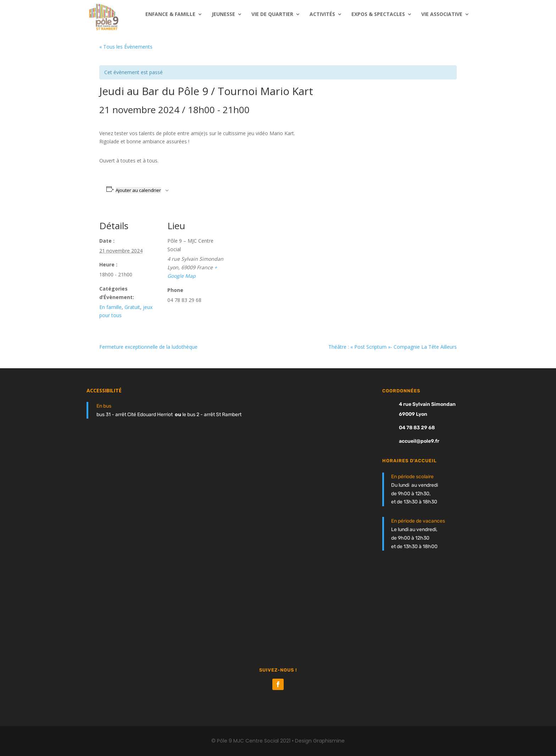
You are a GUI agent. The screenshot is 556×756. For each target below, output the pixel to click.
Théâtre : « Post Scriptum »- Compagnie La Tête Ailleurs (393, 347)
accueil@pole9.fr (419, 441)
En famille (110, 307)
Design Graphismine (320, 741)
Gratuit (132, 307)
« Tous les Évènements (126, 47)
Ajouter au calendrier (138, 190)
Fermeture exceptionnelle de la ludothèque (148, 347)
